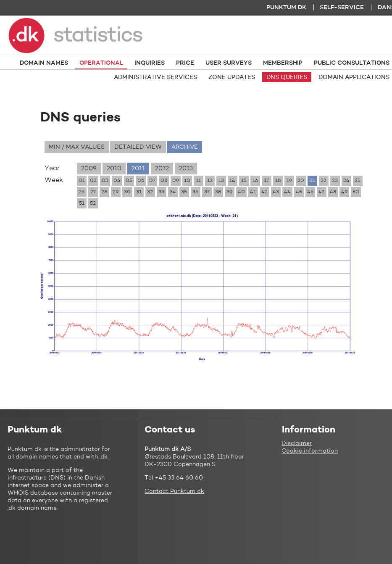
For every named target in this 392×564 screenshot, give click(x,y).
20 (301, 181)
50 (356, 192)
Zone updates (232, 77)
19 (289, 181)
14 (232, 181)
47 (321, 192)
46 (310, 192)
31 (139, 192)
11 (198, 181)
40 (241, 192)
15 (244, 181)
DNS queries (287, 77)
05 (129, 181)
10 (187, 181)
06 (141, 181)
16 (255, 181)
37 (207, 192)
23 (335, 181)
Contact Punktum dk (174, 491)
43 (276, 192)
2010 (114, 169)
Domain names (44, 63)
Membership (283, 63)
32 (150, 192)
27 (93, 192)
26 (82, 192)
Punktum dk (286, 8)
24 (346, 181)
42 (264, 192)
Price (185, 63)
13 (221, 181)
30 (127, 192)
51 (82, 203)
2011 (138, 169)
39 (229, 192)
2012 (162, 169)
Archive (185, 147)
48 (333, 192)
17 (266, 181)
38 (218, 192)
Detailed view (138, 147)
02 (93, 181)
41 (253, 192)
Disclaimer (297, 443)
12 (210, 181)
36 (195, 192)
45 (299, 192)
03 (105, 181)
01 (82, 181)
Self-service (342, 8)
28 (104, 192)
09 (176, 181)
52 (93, 203)
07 (152, 181)
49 (344, 192)
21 (312, 181)
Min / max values (77, 147)
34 (173, 192)
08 (164, 181)
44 (287, 192)
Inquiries (150, 63)
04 (117, 181)
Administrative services (155, 77)
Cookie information (310, 451)
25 (358, 181)
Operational (101, 63)
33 (161, 192)
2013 (186, 169)
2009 (89, 169)
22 (324, 181)
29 (116, 192)
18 (278, 181)
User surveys (229, 63)
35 (184, 192)
